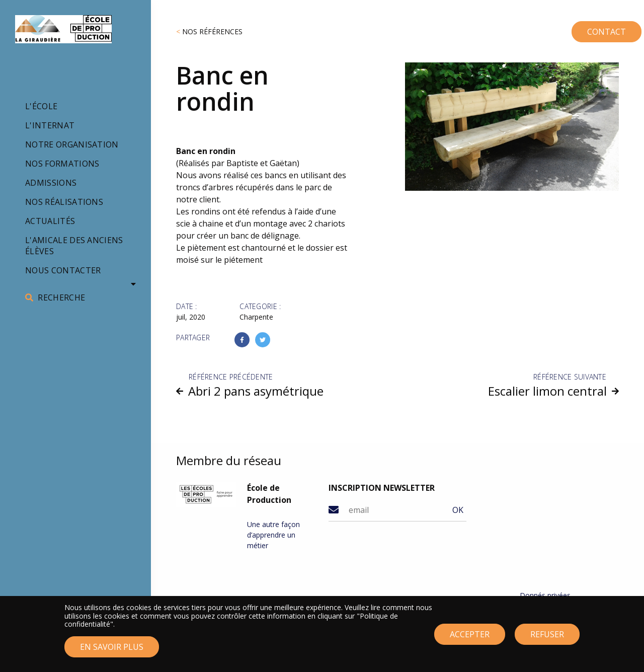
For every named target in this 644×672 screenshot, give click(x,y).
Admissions (51, 183)
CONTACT (584, 27)
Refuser (547, 640)
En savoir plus (112, 653)
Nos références (212, 31)
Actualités (50, 221)
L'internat (50, 125)
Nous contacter (63, 270)
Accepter (470, 640)
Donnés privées (545, 595)
